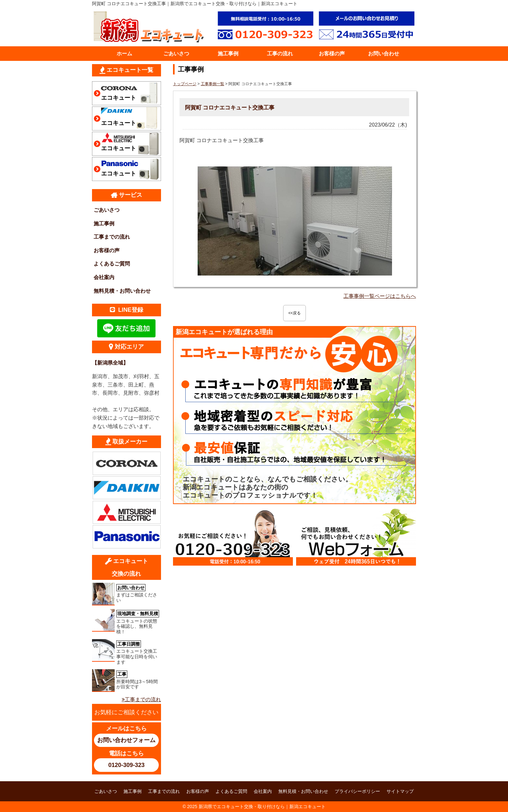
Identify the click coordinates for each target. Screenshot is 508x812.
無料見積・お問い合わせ (122, 291)
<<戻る (294, 313)
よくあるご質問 (112, 264)
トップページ (185, 84)
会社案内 (104, 277)
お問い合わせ (384, 54)
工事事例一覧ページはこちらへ (380, 296)
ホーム (124, 54)
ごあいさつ (176, 54)
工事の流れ (280, 54)
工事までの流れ (112, 237)
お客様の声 (332, 54)
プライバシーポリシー (357, 791)
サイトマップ (400, 791)
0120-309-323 (126, 765)
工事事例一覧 (213, 84)
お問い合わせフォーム (126, 740)
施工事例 (228, 54)
